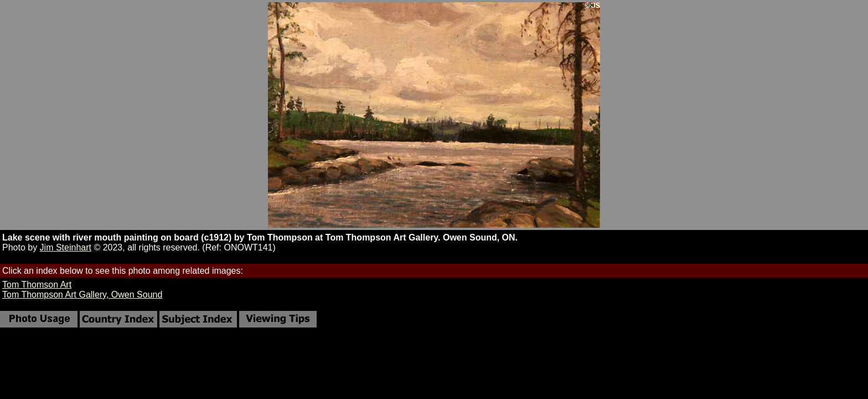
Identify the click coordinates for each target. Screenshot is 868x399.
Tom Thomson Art (37, 285)
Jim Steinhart (66, 247)
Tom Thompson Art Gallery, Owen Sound (82, 295)
